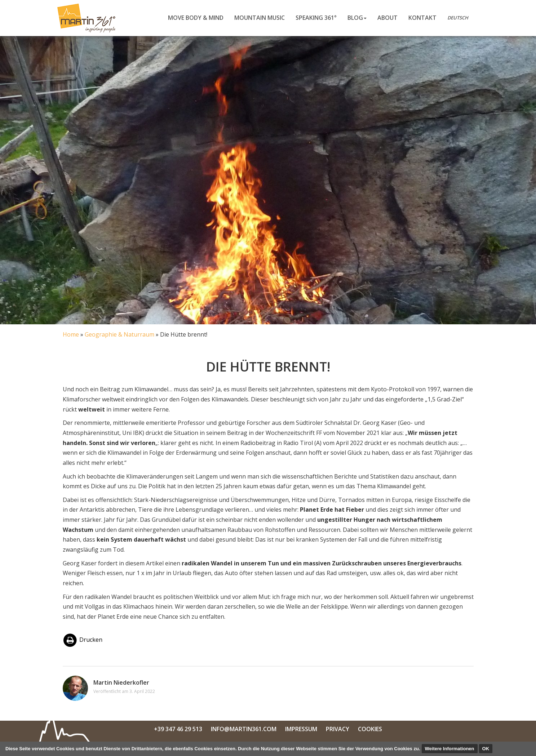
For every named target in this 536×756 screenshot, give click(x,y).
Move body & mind (196, 18)
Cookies (370, 729)
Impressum (301, 729)
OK (486, 749)
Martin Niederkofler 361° (88, 18)
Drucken (83, 640)
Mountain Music (260, 18)
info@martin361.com (244, 729)
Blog (357, 18)
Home (71, 334)
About (387, 18)
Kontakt (422, 18)
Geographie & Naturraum (119, 334)
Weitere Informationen (450, 749)
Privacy (338, 729)
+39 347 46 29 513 (178, 729)
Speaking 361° (316, 18)
